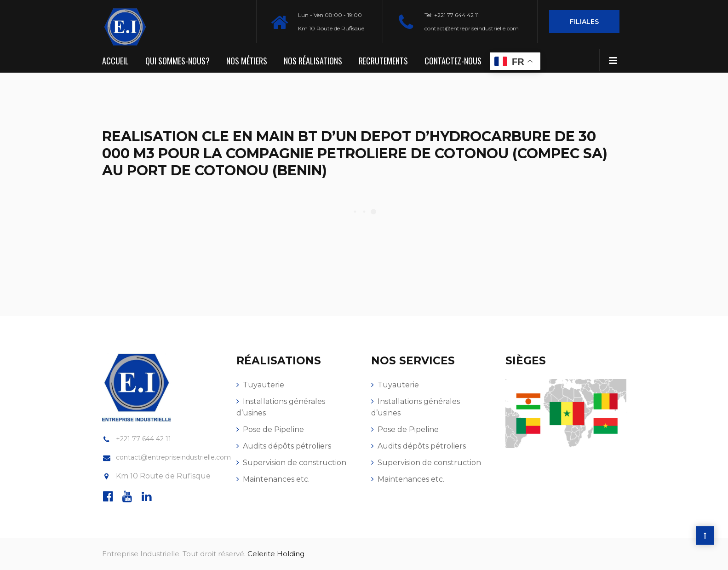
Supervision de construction (295, 463)
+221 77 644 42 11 (143, 439)
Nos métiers (247, 61)
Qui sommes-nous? (178, 61)
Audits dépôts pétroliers (287, 446)
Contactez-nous (453, 61)
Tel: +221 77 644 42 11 (452, 15)
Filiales (584, 22)
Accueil (115, 61)
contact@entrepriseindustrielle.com (472, 28)
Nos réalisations (313, 61)
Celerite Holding (276, 554)
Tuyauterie (264, 385)
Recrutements (383, 61)
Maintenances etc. (276, 479)
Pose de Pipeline (273, 429)
